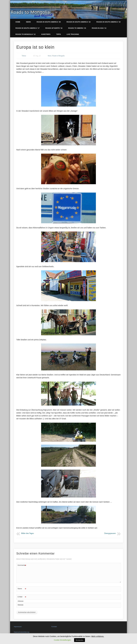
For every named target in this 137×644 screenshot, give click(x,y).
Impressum (18, 627)
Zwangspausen (110, 533)
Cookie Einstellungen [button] (62, 640)
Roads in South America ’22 (79, 22)
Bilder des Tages (27, 533)
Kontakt (54, 627)
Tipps (59, 34)
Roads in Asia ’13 (99, 28)
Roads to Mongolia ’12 (25, 34)
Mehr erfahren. (98, 636)
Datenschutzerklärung (21, 632)
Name (22, 589)
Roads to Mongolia (58, 56)
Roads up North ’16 (54, 28)
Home (18, 22)
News (28, 22)
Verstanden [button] (80, 640)
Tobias (24, 56)
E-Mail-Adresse (22, 598)
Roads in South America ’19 (108, 22)
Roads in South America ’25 (49, 22)
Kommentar (22, 565)
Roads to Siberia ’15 (77, 28)
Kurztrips (46, 34)
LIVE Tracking (73, 34)
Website (21, 605)
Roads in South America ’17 (27, 28)
